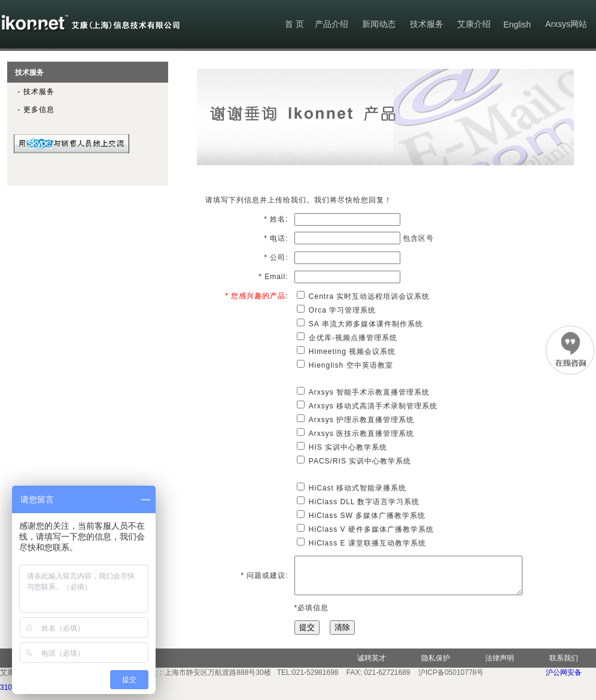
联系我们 (564, 665)
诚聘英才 (372, 665)
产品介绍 (332, 24)
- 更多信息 (31, 110)
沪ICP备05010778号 (451, 680)
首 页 (294, 24)
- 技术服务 (31, 92)
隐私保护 (436, 665)
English (517, 25)
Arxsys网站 (566, 24)
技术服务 (427, 24)
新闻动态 (379, 24)
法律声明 (500, 665)
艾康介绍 (474, 24)
